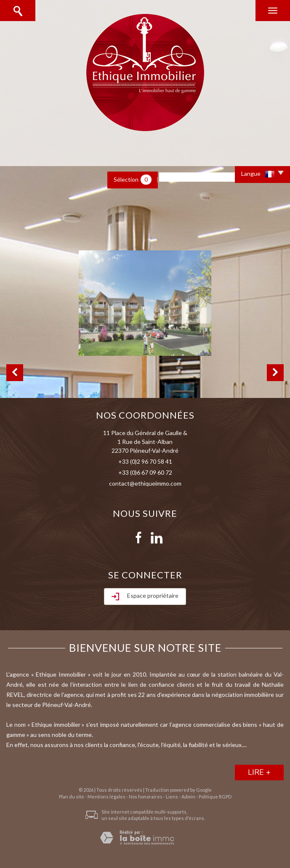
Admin (188, 797)
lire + (259, 772)
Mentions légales (106, 797)
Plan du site (72, 797)
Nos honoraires (146, 797)
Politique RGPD (215, 797)
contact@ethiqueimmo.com (145, 483)
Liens (172, 797)
